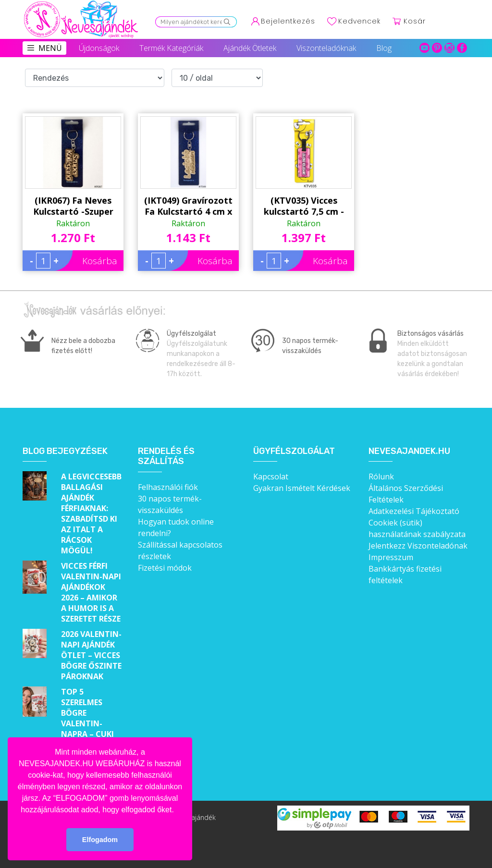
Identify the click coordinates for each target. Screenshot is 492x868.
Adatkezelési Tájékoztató (414, 511)
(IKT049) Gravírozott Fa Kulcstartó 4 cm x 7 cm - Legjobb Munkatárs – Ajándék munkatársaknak (188, 206)
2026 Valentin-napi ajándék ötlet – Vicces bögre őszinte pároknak (91, 655)
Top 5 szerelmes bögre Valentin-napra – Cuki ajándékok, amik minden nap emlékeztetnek (92, 734)
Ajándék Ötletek (250, 48)
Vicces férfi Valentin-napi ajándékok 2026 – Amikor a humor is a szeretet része (91, 592)
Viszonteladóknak (326, 48)
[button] (177, 810)
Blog (384, 48)
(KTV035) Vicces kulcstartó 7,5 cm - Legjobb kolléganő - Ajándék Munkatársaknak (304, 206)
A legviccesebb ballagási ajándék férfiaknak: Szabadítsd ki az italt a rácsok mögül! (91, 513)
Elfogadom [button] (100, 840)
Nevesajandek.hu (409, 451)
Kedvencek (359, 21)
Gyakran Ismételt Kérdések (302, 488)
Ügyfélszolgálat (294, 451)
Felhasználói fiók (168, 487)
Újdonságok (99, 48)
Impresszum (391, 557)
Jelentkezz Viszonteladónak (418, 546)
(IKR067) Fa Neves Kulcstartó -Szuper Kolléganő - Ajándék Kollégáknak (73, 206)
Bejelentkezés (288, 21)
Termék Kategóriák (171, 48)
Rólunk (381, 477)
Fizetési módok (165, 568)
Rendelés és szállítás (166, 457)
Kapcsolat (271, 477)
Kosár (415, 21)
